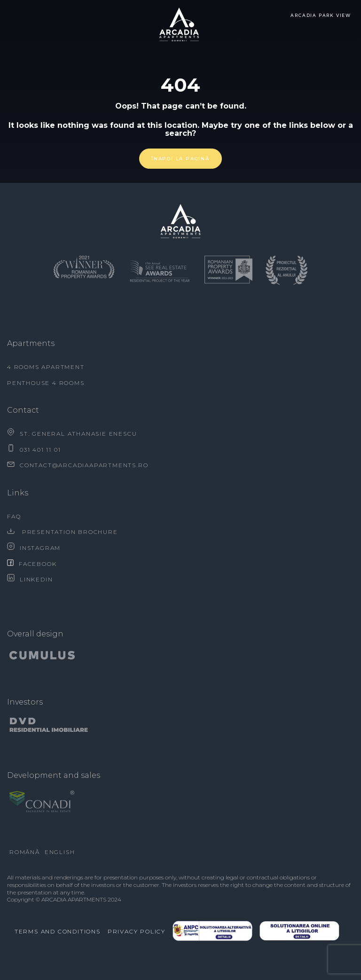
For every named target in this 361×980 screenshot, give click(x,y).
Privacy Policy (137, 931)
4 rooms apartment (46, 367)
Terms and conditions (58, 931)
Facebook (32, 564)
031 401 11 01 (34, 450)
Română (25, 852)
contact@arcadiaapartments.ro (78, 465)
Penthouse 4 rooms (46, 383)
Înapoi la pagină (180, 159)
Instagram (34, 548)
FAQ (14, 516)
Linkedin (30, 579)
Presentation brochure (63, 532)
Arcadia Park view (321, 15)
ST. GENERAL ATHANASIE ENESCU (72, 434)
